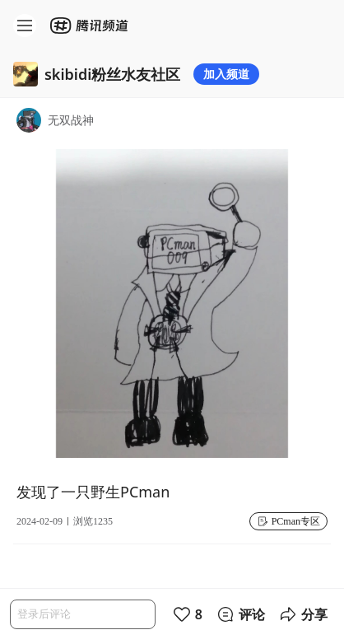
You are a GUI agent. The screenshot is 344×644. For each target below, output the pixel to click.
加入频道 (226, 74)
